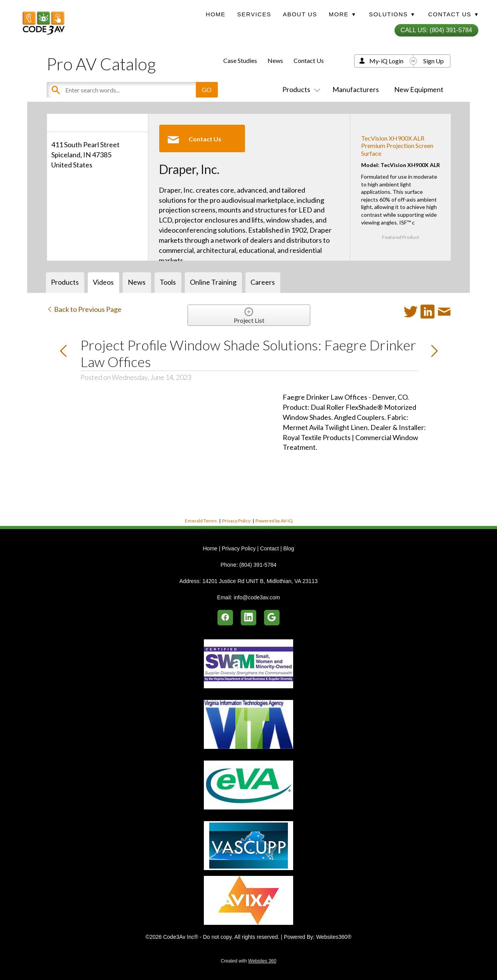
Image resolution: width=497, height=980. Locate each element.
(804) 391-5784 (258, 565)
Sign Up (434, 61)
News (275, 60)
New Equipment (419, 89)
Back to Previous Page (84, 309)
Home (216, 14)
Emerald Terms (201, 521)
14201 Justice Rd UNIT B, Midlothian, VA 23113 (260, 581)
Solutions (392, 14)
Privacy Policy (236, 521)
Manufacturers (356, 89)
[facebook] (225, 618)
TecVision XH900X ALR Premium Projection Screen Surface (397, 145)
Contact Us (309, 60)
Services (254, 14)
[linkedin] (248, 618)
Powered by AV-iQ (274, 521)
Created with (248, 961)
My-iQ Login (386, 61)
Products (300, 89)
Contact (269, 548)
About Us (300, 14)
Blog (288, 548)
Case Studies (240, 60)
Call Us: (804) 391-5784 (436, 30)
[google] (272, 618)
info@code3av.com (257, 597)
